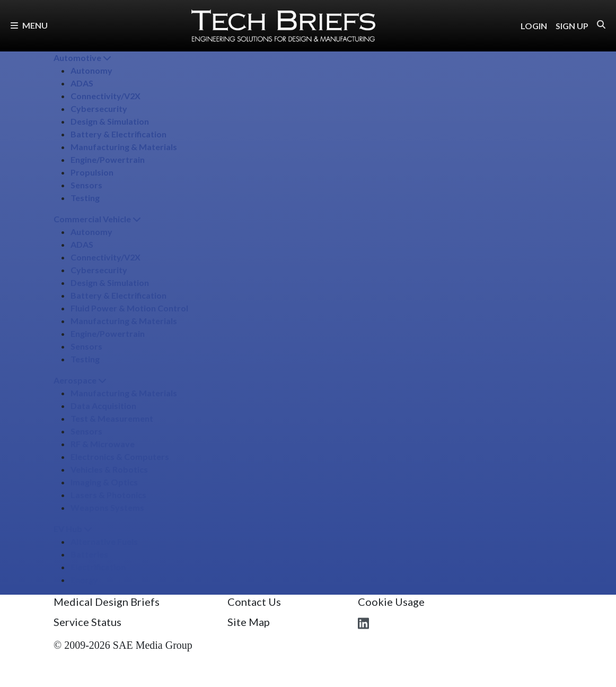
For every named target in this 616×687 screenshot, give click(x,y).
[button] (601, 25)
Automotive (82, 58)
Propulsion (92, 172)
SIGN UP (572, 26)
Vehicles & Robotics (109, 469)
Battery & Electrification (118, 134)
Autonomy (91, 70)
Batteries (89, 554)
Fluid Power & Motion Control (129, 308)
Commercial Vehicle (97, 219)
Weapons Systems (107, 507)
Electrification (98, 567)
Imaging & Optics (104, 482)
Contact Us (254, 602)
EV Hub (73, 529)
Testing (85, 198)
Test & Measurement (112, 418)
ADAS (82, 83)
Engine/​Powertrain (108, 159)
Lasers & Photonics (108, 495)
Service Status (87, 622)
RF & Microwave (103, 444)
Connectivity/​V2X (105, 96)
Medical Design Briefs (107, 602)
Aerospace (80, 380)
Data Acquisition (103, 406)
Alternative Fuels (104, 541)
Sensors (86, 185)
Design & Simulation (110, 121)
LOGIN (534, 26)
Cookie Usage (391, 602)
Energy (84, 580)
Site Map (249, 622)
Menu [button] (29, 25)
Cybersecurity (99, 108)
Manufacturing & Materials (124, 147)
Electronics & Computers (120, 456)
